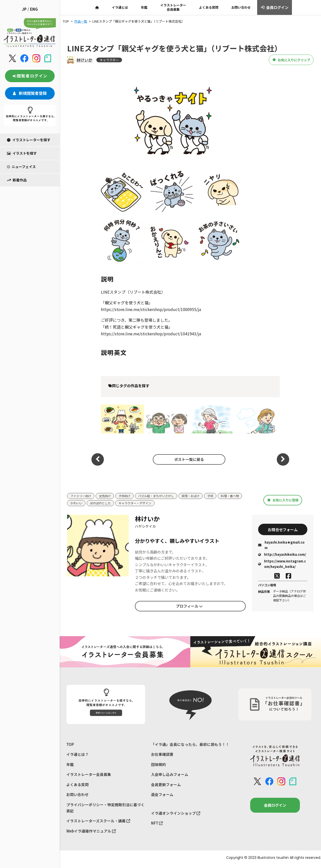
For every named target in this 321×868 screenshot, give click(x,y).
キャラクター (109, 60)
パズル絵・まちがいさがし (161, 496)
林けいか (84, 60)
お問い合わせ (241, 7)
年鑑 (144, 7)
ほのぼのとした (129, 503)
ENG (34, 9)
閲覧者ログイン (30, 76)
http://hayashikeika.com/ (282, 555)
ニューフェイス (21, 167)
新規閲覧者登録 (30, 93)
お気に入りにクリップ (286, 60)
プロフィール (189, 606)
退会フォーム (162, 796)
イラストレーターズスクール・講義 (98, 823)
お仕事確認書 (162, 755)
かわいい (104, 503)
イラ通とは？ (78, 755)
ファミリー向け (82, 496)
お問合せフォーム (283, 530)
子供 (219, 496)
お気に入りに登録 (283, 500)
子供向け (128, 496)
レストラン (122, 419)
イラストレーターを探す (29, 140)
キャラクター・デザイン (166, 503)
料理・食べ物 (80, 503)
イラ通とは (120, 7)
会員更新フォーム (166, 786)
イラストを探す (22, 153)
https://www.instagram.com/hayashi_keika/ (282, 565)
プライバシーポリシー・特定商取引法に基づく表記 (105, 810)
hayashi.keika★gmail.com (281, 546)
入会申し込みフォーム (170, 776)
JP (24, 9)
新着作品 (17, 180)
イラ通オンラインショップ (176, 815)
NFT (157, 825)
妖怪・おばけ (198, 496)
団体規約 (159, 765)
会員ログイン (275, 7)
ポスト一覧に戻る (188, 459)
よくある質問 (209, 7)
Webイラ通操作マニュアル (91, 834)
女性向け (107, 496)
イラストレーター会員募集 (173, 7)
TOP (70, 745)
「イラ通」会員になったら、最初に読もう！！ (190, 745)
